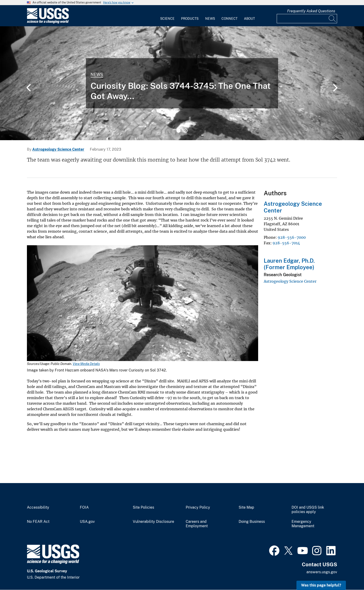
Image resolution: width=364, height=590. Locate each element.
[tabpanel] (182, 83)
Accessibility (38, 507)
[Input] (307, 19)
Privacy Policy (198, 507)
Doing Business (252, 522)
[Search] (332, 19)
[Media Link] (143, 304)
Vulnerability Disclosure (153, 522)
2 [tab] (185, 131)
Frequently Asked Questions (311, 11)
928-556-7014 (286, 243)
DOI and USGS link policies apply (308, 510)
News (210, 19)
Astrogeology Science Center (58, 149)
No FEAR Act (38, 522)
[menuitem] (167, 16)
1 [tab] (179, 131)
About (249, 19)
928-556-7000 (292, 237)
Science (167, 19)
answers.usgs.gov (322, 572)
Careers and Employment (197, 524)
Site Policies (143, 507)
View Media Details (86, 364)
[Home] (48, 22)
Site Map (246, 507)
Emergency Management (303, 524)
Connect (229, 19)
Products (190, 19)
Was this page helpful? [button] (321, 585)
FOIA (84, 507)
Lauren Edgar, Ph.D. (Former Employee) (289, 264)
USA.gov (87, 522)
